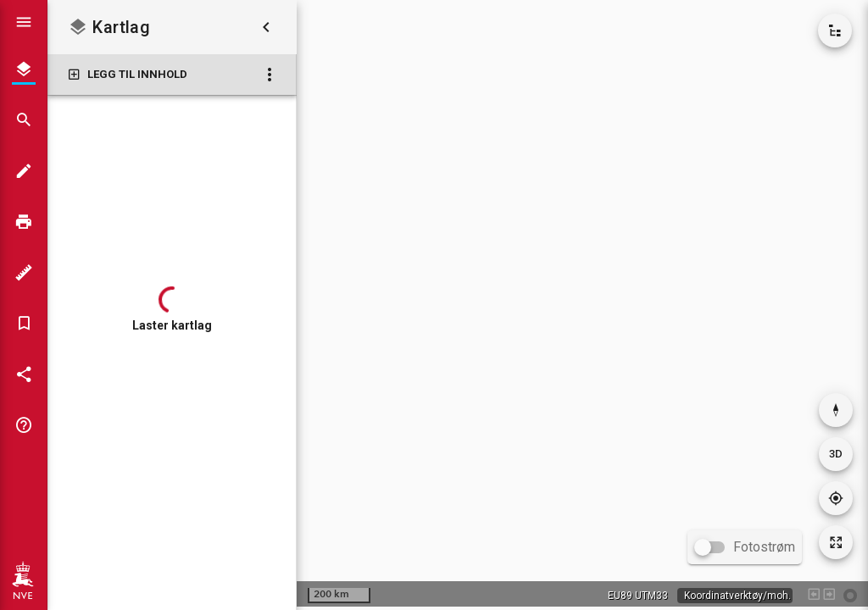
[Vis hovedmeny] (24, 22)
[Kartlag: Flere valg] (270, 75)
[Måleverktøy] (24, 273)
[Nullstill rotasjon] (836, 410)
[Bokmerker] (24, 324)
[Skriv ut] (24, 222)
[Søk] (24, 120)
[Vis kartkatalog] (835, 30)
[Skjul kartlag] (266, 27)
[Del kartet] (24, 374)
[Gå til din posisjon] (836, 498)
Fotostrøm (764, 547)
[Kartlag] (24, 69)
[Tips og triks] (24, 425)
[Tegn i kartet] (24, 171)
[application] (582, 303)
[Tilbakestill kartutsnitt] (836, 542)
